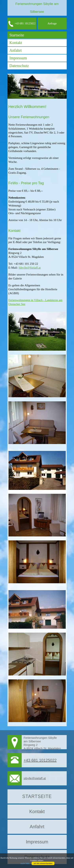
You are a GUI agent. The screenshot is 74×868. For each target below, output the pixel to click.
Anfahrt (16, 50)
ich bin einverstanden (43, 863)
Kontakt (16, 43)
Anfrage (52, 23)
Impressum (18, 58)
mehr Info (25, 863)
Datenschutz (19, 66)
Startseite (17, 35)
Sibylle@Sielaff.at (30, 268)
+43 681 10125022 (22, 23)
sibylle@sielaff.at (35, 778)
